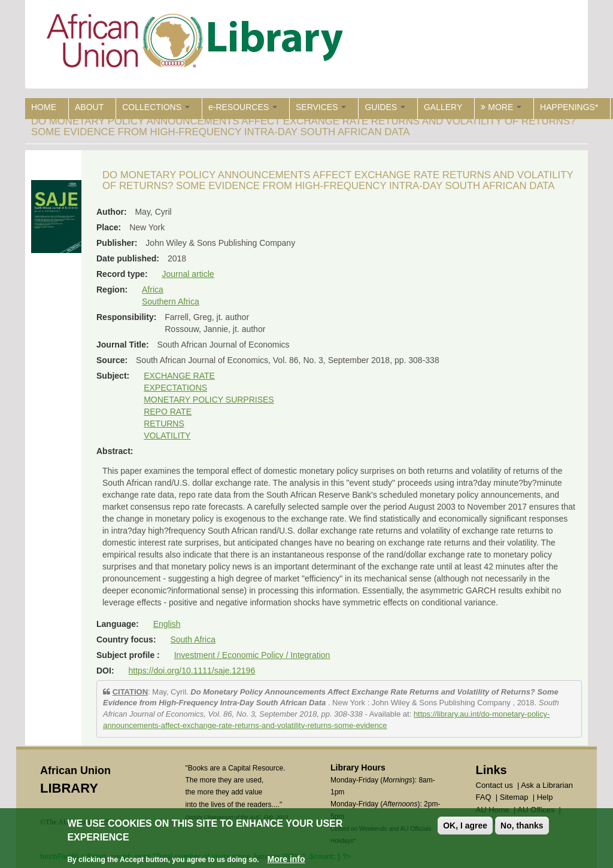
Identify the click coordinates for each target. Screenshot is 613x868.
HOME (44, 107)
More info (286, 860)
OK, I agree (465, 827)
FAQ (484, 797)
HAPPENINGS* (569, 107)
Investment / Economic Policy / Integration (252, 655)
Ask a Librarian (547, 785)
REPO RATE (168, 412)
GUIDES (385, 107)
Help (545, 797)
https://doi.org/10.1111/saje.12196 (192, 671)
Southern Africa (171, 301)
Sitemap (514, 797)
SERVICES (321, 107)
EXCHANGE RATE (179, 376)
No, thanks (522, 827)
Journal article (188, 274)
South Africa (193, 639)
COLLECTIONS (156, 107)
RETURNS (164, 424)
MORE (501, 107)
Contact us (494, 785)
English (167, 624)
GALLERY (443, 107)
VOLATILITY (167, 435)
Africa (153, 290)
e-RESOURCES (243, 107)
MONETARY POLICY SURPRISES (209, 400)
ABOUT (89, 107)
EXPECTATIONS (175, 388)
